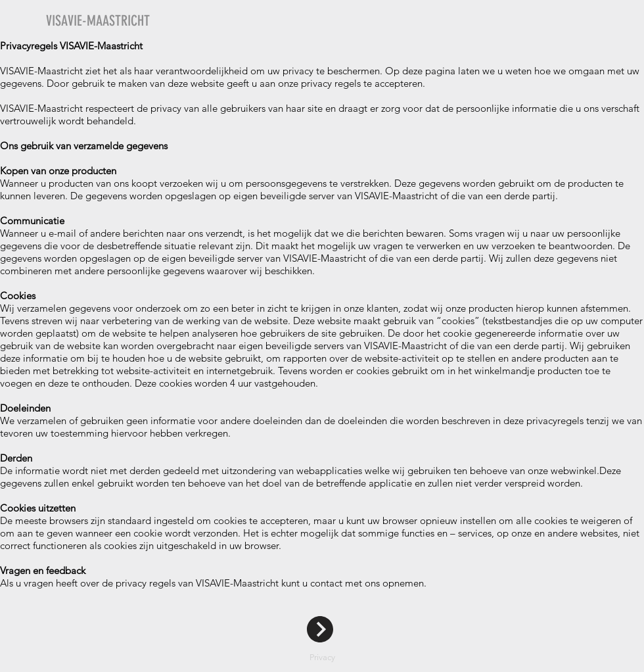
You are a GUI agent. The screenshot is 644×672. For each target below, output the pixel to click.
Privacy (322, 657)
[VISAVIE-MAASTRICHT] (156, 21)
